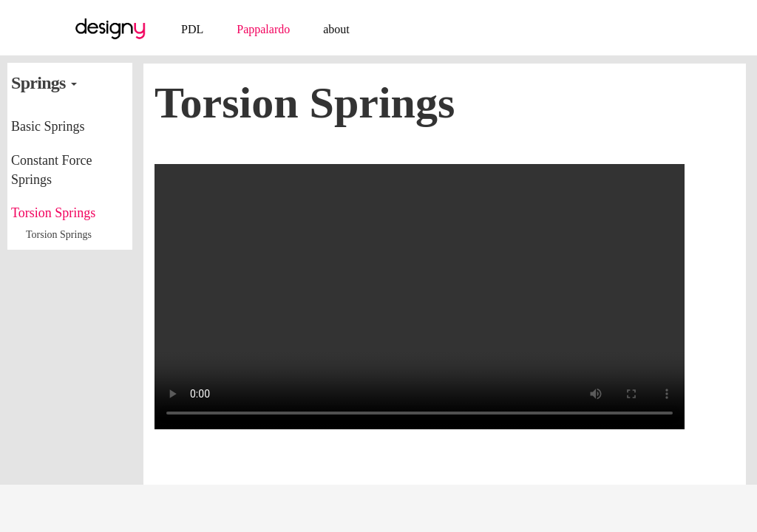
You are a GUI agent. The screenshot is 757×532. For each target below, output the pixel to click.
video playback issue (420, 297)
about (336, 29)
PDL (192, 29)
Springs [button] (44, 83)
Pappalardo (263, 29)
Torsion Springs (53, 213)
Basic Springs (48, 126)
